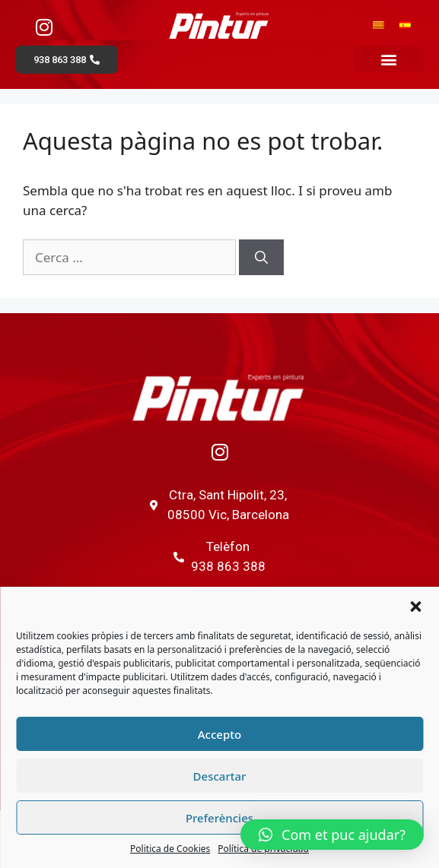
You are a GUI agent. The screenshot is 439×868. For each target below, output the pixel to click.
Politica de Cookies (170, 849)
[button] (415, 607)
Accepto (219, 734)
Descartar (220, 776)
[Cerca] (261, 258)
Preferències (219, 818)
